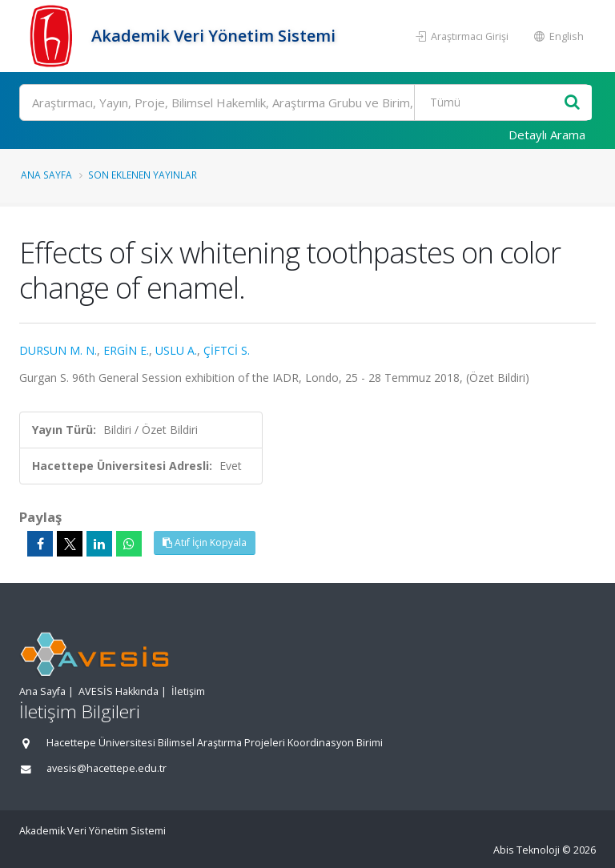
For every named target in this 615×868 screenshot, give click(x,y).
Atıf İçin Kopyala (205, 542)
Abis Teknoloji (527, 850)
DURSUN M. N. (58, 350)
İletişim (188, 691)
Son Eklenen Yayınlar (143, 175)
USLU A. (176, 350)
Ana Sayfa (46, 175)
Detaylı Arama (547, 135)
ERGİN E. (126, 350)
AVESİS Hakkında (119, 691)
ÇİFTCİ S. (227, 350)
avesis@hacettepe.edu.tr (107, 768)
